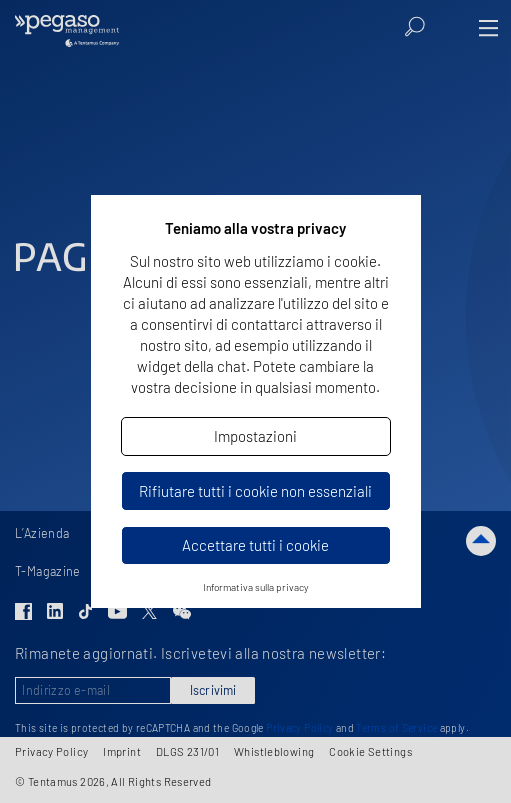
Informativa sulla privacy (256, 587)
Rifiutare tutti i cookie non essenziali (255, 491)
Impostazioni (255, 436)
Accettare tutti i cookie (255, 545)
